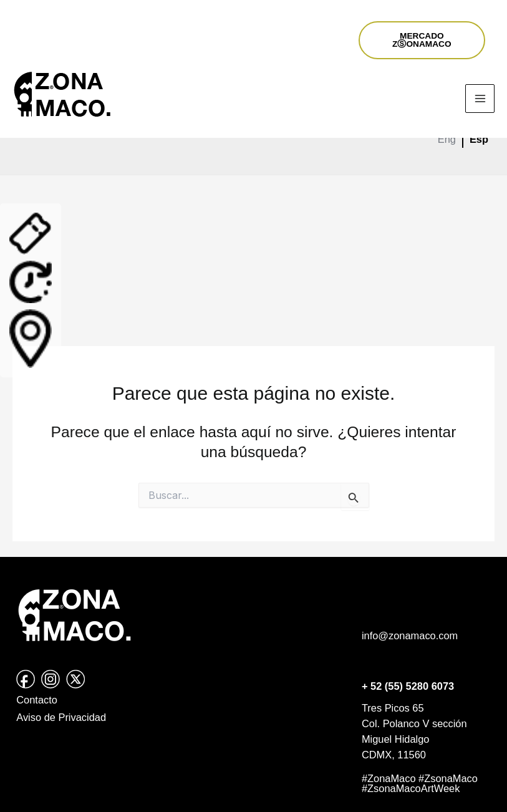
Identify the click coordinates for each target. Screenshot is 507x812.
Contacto (37, 700)
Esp (479, 139)
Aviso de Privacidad (61, 717)
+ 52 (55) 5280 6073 (408, 686)
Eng (447, 139)
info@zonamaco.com (410, 636)
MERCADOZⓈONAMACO (422, 40)
